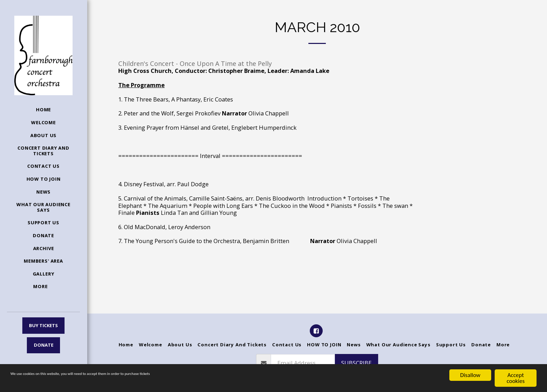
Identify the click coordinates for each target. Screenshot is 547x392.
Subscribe (356, 363)
